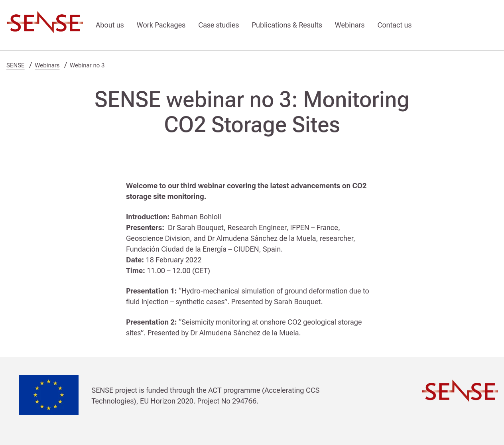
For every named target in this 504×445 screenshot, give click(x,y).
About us (110, 25)
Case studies (219, 25)
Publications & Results (287, 25)
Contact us (394, 25)
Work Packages (161, 25)
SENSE (16, 65)
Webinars (350, 25)
